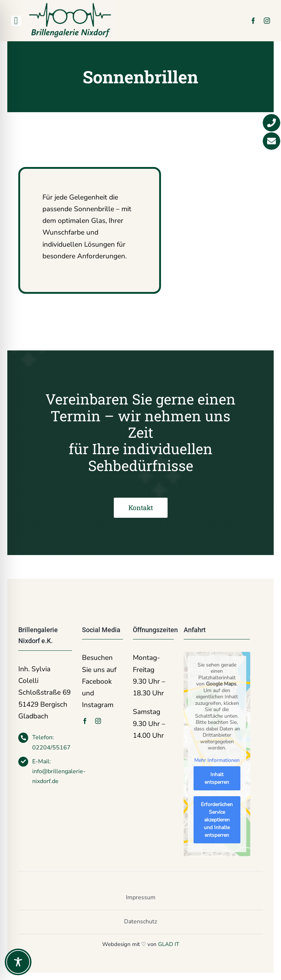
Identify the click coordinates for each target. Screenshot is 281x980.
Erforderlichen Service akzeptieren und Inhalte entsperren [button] (217, 820)
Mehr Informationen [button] (217, 760)
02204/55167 (51, 748)
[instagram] (267, 21)
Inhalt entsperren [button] (217, 779)
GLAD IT (169, 944)
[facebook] (253, 21)
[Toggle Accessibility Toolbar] (18, 962)
